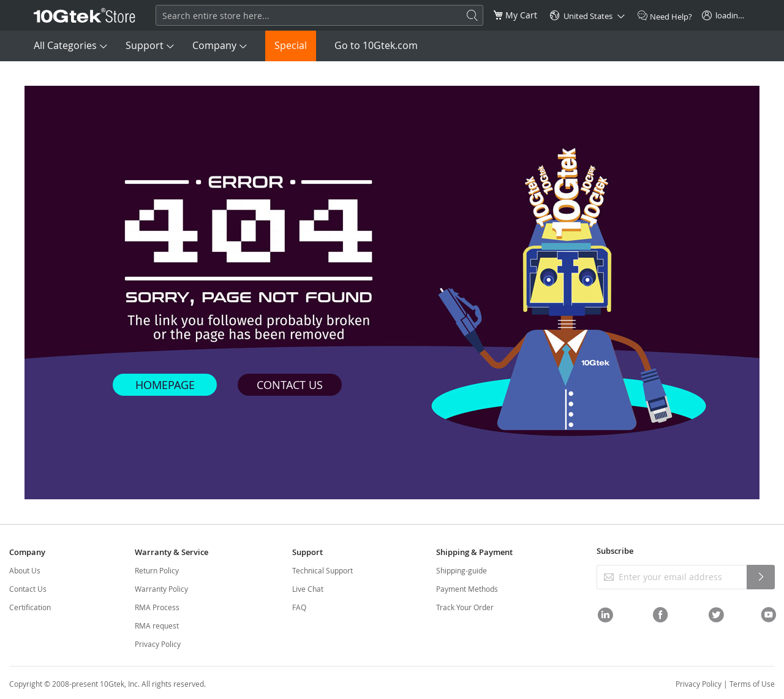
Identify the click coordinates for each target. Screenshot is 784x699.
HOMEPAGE (165, 385)
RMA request (157, 625)
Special (291, 45)
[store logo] (85, 15)
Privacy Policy (158, 644)
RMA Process (157, 607)
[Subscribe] (761, 577)
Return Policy (157, 570)
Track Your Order (465, 607)
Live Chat (308, 589)
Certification (30, 607)
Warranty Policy (161, 589)
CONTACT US (290, 385)
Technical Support (322, 570)
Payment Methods (467, 589)
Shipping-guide (462, 570)
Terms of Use (752, 684)
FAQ (299, 607)
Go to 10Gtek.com (376, 45)
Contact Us (28, 589)
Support (145, 45)
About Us (25, 570)
